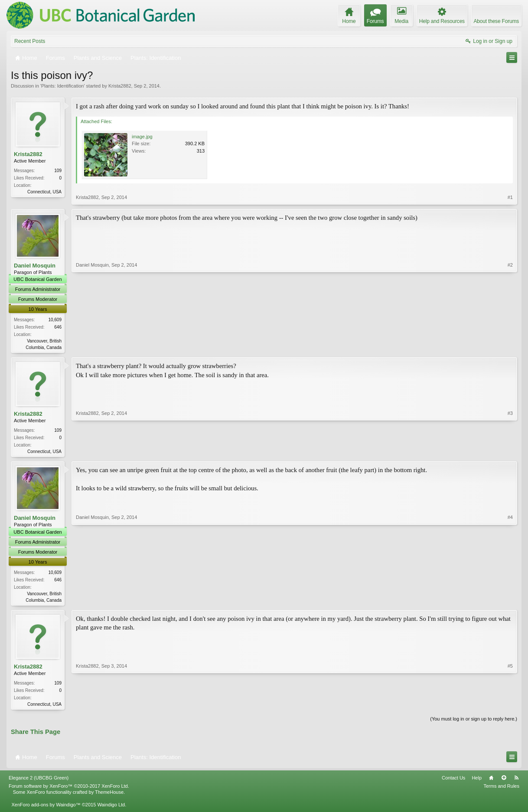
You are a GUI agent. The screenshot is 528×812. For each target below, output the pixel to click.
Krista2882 (120, 86)
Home (491, 781)
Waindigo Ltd (111, 808)
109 (58, 171)
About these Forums (496, 21)
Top (504, 781)
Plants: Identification (62, 86)
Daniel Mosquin (35, 266)
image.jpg (142, 137)
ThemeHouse (109, 796)
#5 (510, 705)
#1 (510, 197)
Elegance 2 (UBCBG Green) (39, 781)
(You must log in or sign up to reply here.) (474, 722)
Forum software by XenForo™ (69, 789)
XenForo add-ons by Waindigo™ (46, 808)
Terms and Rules (501, 789)
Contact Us (453, 781)
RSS (516, 781)
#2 (510, 346)
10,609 (55, 320)
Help (477, 781)
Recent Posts (30, 41)
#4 (510, 600)
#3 (510, 451)
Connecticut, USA (44, 192)
